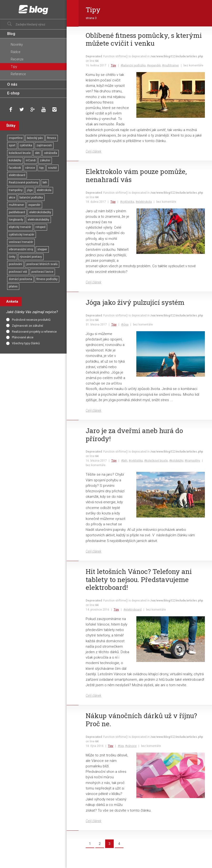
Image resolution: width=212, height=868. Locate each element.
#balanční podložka (133, 65)
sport (12, 145)
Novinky (17, 44)
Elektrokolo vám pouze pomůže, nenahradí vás (136, 175)
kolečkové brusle (20, 153)
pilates (13, 286)
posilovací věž (18, 272)
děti (37, 153)
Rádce (15, 52)
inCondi (31, 160)
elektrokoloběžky (38, 220)
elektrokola (44, 190)
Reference (18, 74)
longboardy (16, 220)
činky (12, 257)
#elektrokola (144, 202)
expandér (34, 205)
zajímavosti (44, 145)
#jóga (125, 325)
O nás (12, 84)
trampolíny (16, 190)
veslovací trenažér (21, 242)
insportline (16, 138)
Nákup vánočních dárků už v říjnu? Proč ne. (141, 720)
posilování (15, 264)
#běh (124, 461)
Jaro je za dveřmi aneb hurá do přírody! (134, 435)
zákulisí (45, 160)
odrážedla (51, 153)
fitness (52, 138)
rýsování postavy (31, 257)
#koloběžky (176, 461)
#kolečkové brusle (156, 461)
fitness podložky (47, 279)
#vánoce (131, 746)
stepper (42, 249)
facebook (15, 168)
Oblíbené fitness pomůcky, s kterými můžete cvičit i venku (144, 39)
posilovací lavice (42, 272)
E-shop (13, 93)
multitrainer (16, 205)
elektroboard (17, 175)
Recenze (17, 59)
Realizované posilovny (24, 182)
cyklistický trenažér (22, 235)
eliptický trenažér (20, 227)
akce (12, 197)
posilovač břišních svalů (42, 264)
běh (45, 182)
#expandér (154, 65)
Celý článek (94, 151)
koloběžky (15, 160)
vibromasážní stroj (21, 249)
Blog (11, 34)
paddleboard (17, 212)
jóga (30, 190)
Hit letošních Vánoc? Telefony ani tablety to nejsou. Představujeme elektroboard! (139, 579)
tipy (42, 168)
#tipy (121, 746)
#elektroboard (133, 610)
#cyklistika (127, 202)
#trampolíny (192, 461)
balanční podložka (31, 197)
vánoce (30, 168)
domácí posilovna (20, 279)
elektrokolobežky (40, 212)
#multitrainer (170, 65)
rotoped (40, 227)
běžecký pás (35, 138)
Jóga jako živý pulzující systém (135, 302)
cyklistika (26, 145)
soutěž (52, 168)
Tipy (113, 65)
